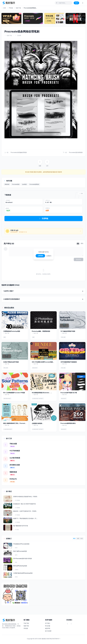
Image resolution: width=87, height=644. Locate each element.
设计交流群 (48, 631)
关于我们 (48, 623)
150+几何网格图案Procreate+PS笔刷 (14, 393)
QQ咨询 (59, 172)
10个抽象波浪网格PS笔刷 (68, 331)
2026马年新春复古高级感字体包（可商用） (26, 497)
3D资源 (26, 628)
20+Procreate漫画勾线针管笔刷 (23, 558)
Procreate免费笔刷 (34, 184)
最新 (78, 243)
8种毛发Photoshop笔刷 (20, 566)
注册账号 (49, 256)
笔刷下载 (18, 8)
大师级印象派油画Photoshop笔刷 (23, 573)
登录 (76, 3)
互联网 (19, 35)
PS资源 (11, 8)
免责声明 (48, 628)
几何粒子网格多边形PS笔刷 (11, 362)
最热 (82, 243)
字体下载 (26, 623)
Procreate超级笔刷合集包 (68, 423)
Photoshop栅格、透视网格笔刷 (41, 331)
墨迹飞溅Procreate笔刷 (20, 551)
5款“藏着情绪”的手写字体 (21, 526)
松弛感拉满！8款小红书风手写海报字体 (24, 504)
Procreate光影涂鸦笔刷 (76, 152)
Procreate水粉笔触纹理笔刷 (19, 152)
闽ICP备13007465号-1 (54, 639)
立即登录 (40, 256)
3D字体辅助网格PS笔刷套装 (69, 362)
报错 (81, 193)
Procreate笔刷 (16, 184)
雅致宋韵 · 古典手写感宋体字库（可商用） (25, 511)
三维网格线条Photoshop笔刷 (11, 331)
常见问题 (48, 626)
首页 (4, 8)
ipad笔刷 (24, 184)
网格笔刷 (7, 184)
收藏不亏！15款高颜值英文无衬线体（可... (25, 518)
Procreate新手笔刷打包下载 (69, 393)
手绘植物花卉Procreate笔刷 (21, 544)
